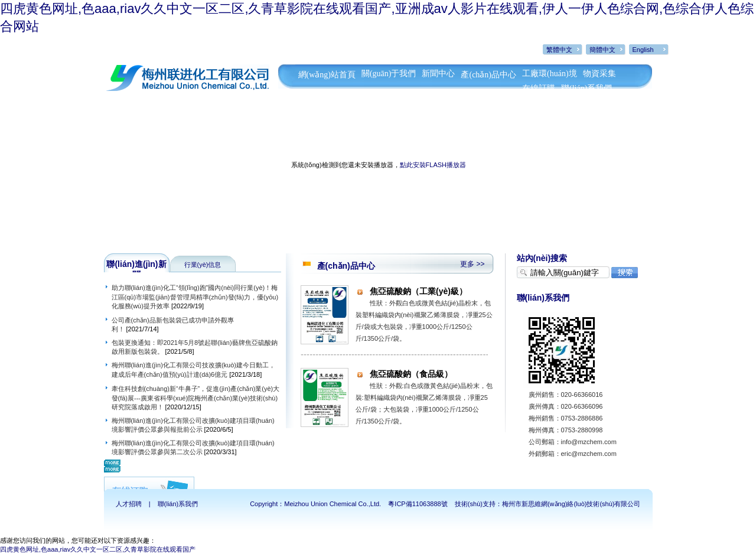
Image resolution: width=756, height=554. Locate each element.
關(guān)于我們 (389, 74)
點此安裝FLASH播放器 (433, 165)
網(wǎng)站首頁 (327, 75)
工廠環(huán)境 (550, 74)
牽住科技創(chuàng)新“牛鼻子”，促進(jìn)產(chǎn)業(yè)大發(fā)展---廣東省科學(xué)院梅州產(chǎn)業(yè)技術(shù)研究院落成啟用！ (196, 398)
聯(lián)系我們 (586, 88)
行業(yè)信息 (203, 265)
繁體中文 (559, 50)
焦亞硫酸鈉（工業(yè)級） (418, 291)
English (643, 50)
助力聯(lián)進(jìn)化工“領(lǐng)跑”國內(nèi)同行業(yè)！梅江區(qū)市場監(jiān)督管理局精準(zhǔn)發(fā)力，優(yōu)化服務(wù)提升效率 (195, 297)
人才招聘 (129, 504)
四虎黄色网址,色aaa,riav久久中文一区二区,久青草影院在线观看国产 (98, 549)
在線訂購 (539, 88)
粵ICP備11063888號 (418, 504)
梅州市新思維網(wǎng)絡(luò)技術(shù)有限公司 (571, 504)
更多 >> (472, 264)
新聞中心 (438, 74)
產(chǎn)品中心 (488, 75)
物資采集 (599, 74)
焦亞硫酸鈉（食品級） (411, 374)
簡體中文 (602, 50)
